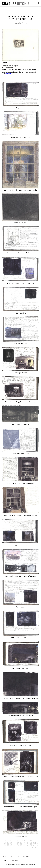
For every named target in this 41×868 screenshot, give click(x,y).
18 (18, 843)
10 (28, 841)
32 (28, 845)
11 (31, 841)
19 (21, 843)
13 (38, 841)
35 (38, 845)
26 (8, 845)
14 (5, 843)
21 (28, 843)
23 (34, 843)
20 (24, 843)
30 (21, 845)
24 (38, 843)
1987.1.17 (8, 74)
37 (36, 847)
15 (8, 843)
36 (32, 847)
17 (15, 843)
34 (34, 845)
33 (31, 845)
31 (24, 845)
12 (34, 841)
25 (5, 845)
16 (11, 843)
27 (11, 845)
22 (31, 843)
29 (18, 845)
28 (15, 845)
